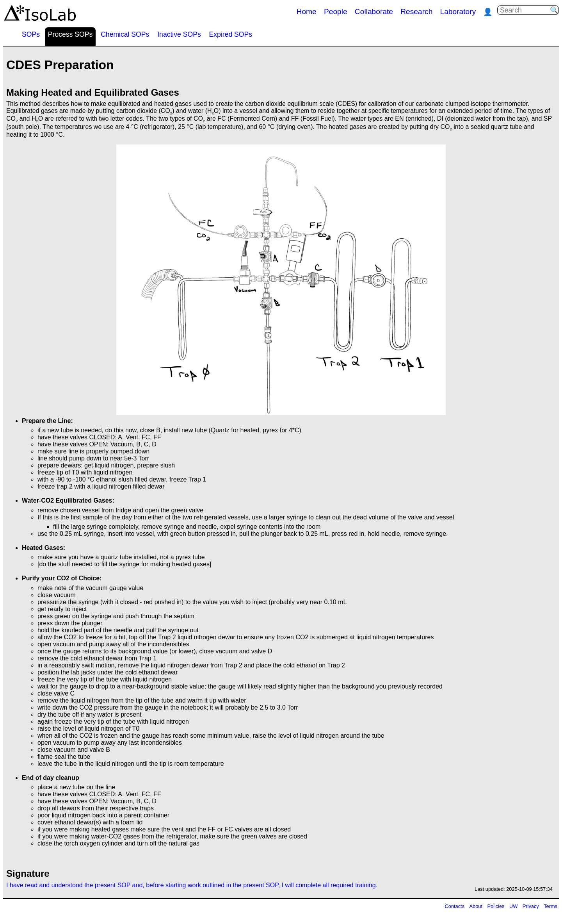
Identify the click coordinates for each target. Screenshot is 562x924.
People (336, 12)
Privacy (531, 906)
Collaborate (374, 12)
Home (307, 12)
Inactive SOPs (179, 34)
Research (416, 12)
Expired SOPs (231, 34)
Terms (550, 906)
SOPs (31, 34)
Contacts (455, 906)
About (476, 906)
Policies (496, 906)
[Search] (525, 10)
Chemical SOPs (125, 34)
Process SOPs (70, 34)
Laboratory (458, 12)
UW (513, 906)
